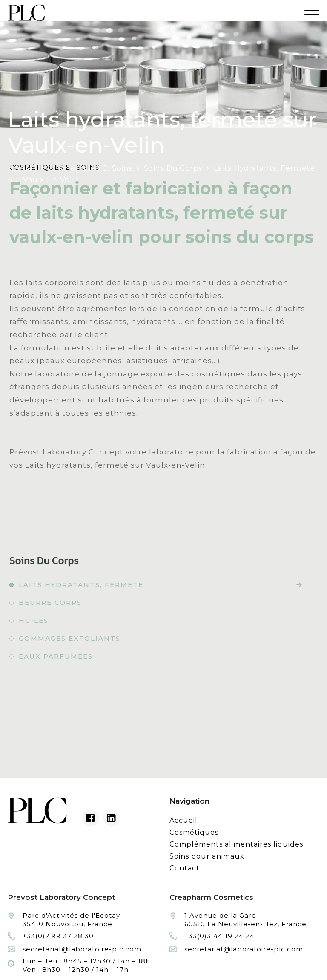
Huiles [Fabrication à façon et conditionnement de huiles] (34, 620)
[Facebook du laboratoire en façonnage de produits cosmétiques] (91, 818)
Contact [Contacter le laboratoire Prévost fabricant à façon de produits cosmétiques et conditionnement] (185, 868)
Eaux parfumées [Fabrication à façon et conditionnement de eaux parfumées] (56, 656)
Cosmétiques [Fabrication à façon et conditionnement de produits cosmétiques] (194, 832)
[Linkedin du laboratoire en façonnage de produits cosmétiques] (112, 818)
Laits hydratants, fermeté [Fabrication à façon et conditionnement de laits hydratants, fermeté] (81, 585)
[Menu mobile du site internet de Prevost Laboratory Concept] (312, 8)
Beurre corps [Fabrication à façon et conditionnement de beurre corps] (50, 603)
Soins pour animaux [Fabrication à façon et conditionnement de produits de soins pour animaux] (207, 856)
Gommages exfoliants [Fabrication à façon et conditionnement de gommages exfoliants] (70, 638)
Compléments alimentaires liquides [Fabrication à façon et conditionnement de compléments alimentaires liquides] (236, 844)
